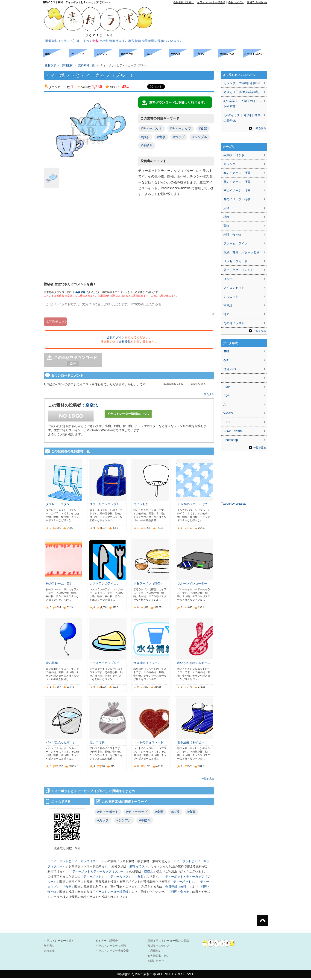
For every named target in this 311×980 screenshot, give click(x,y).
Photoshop (231, 440)
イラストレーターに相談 (111, 948)
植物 (226, 217)
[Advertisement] (214, 14)
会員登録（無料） (184, 2)
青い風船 (52, 665)
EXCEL (228, 422)
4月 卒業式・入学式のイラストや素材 (243, 104)
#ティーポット (152, 128)
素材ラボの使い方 (257, 2)
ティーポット (92, 879)
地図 (226, 314)
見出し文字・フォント (238, 270)
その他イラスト (234, 323)
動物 (226, 226)
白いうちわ (141, 506)
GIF (226, 360)
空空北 (91, 407)
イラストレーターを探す (59, 943)
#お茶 (145, 137)
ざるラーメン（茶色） (148, 586)
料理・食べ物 (180, 894)
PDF (226, 396)
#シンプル (200, 137)
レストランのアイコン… (106, 586)
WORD (228, 413)
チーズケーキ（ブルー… (106, 665)
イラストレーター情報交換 (112, 953)
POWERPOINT (234, 431)
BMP (227, 387)
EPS (226, 378)
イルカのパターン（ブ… (194, 506)
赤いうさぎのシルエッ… (194, 665)
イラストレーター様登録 (211, 2)
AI (225, 405)
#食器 (203, 128)
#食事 (161, 137)
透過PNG (230, 369)
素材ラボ (50, 65)
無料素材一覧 (86, 65)
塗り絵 (228, 305)
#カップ (179, 137)
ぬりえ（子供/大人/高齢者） (242, 92)
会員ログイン (236, 2)
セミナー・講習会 (107, 943)
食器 (140, 879)
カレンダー (231, 164)
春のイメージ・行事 (237, 173)
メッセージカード (235, 261)
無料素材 (67, 65)
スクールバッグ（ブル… (106, 506)
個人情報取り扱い (158, 958)
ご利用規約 (154, 953)
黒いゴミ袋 (97, 744)
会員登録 (80, 292)
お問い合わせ (156, 963)
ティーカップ (119, 879)
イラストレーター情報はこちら (128, 416)
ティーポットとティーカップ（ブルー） (77, 863)
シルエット (231, 297)
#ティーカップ (181, 128)
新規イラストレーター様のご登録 (168, 943)
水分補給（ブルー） (147, 665)
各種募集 (49, 953)
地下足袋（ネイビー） (192, 744)
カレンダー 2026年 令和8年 (242, 83)
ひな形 (228, 279)
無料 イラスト (139, 868)
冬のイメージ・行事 (237, 199)
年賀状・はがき (234, 155)
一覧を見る (208, 396)
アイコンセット (234, 288)
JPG (226, 351)
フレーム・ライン (235, 243)
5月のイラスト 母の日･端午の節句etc (242, 118)
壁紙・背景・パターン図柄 (241, 252)
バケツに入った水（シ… (62, 744)
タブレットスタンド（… (62, 506)
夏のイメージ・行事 (237, 182)
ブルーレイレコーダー (192, 586)
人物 (226, 208)
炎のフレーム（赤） (59, 586)
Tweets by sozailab (234, 504)
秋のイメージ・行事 (237, 190)
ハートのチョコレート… (150, 744)
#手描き (147, 145)
